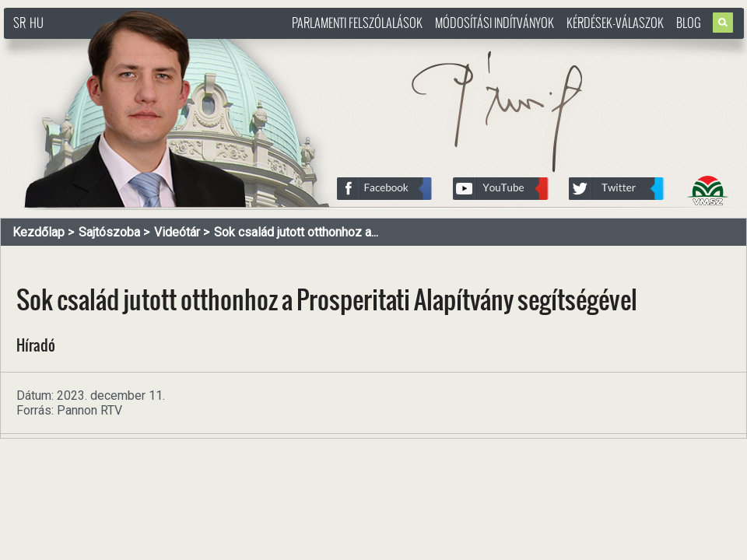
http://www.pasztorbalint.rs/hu (129, 46)
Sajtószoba (109, 232)
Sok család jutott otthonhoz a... (296, 232)
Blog (689, 23)
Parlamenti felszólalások (357, 23)
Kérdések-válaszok (615, 23)
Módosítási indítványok (494, 23)
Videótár (177, 232)
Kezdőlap (39, 232)
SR (19, 23)
